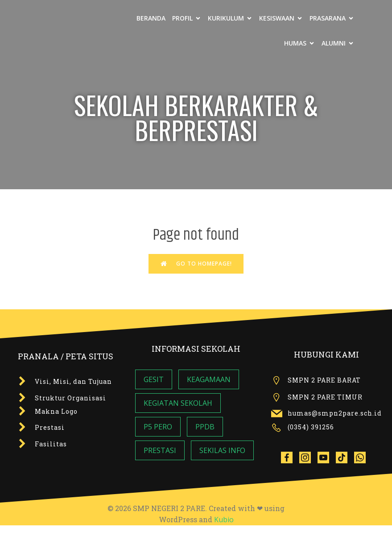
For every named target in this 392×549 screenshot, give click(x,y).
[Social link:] (290, 457)
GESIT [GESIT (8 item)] (154, 379)
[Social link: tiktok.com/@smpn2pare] (345, 457)
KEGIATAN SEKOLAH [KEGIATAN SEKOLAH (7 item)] (178, 403)
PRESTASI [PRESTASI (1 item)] (160, 450)
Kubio (224, 520)
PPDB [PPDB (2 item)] (205, 427)
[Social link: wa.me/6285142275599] (363, 457)
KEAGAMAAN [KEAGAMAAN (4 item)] (209, 379)
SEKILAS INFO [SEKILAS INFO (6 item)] (222, 450)
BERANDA (151, 18)
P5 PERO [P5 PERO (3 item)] (158, 427)
